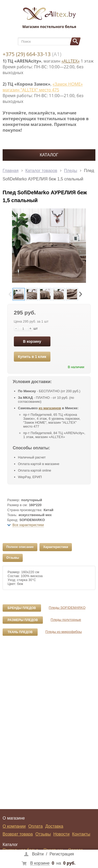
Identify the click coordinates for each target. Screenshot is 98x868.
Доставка (54, 826)
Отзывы (13, 558)
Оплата (35, 826)
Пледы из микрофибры (64, 632)
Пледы (71, 171)
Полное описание (20, 547)
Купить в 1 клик (32, 357)
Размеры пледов (23, 620)
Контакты (81, 834)
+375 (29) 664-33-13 (27, 54)
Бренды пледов (22, 608)
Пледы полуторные (66, 620)
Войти (38, 854)
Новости (61, 834)
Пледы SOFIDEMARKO (67, 608)
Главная (11, 171)
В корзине (40, 863)
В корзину (32, 341)
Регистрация (62, 854)
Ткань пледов (20, 632)
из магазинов (50, 408)
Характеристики (56, 547)
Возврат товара (18, 834)
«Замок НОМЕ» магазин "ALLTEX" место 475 (43, 87)
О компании (14, 826)
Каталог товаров (41, 171)
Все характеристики (28, 525)
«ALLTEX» (71, 61)
